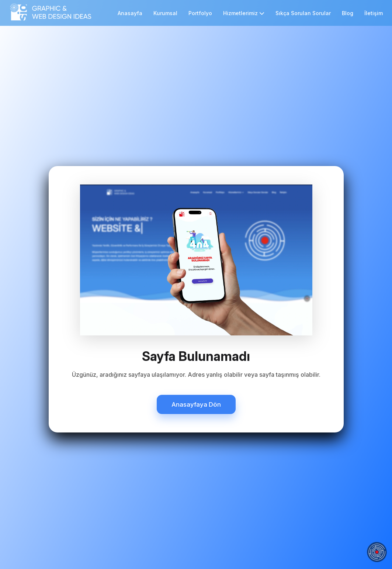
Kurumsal (165, 13)
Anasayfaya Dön (196, 404)
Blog (348, 13)
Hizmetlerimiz (244, 13)
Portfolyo (200, 13)
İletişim (374, 13)
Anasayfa (130, 13)
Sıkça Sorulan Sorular (303, 13)
